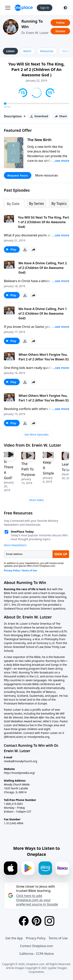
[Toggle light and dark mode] (65, 8)
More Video (36, 500)
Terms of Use (58, 938)
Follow (60, 23)
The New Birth (39, 140)
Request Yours (18, 175)
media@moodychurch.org (21, 761)
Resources (47, 51)
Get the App (14, 938)
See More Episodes (37, 434)
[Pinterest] (37, 921)
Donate (60, 31)
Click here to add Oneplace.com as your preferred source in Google (37, 900)
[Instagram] (49, 921)
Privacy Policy (36, 938)
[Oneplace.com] (24, 8)
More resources (47, 175)
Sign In (45, 8)
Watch (27, 51)
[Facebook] (24, 921)
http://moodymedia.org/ (19, 773)
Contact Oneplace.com (37, 946)
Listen (10, 51)
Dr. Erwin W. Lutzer (35, 33)
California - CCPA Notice (36, 954)
